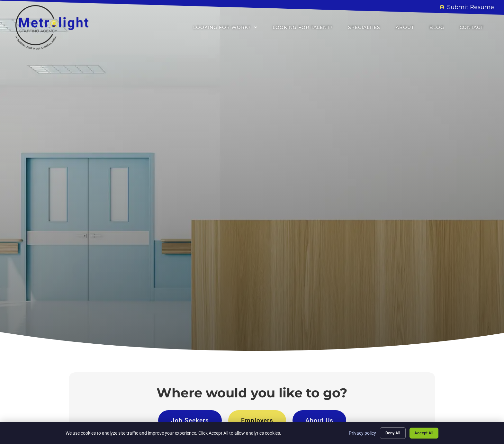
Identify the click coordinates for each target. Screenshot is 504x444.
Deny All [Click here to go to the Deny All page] (388, 432)
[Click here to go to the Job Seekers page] (190, 420)
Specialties (364, 27)
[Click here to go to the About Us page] (319, 420)
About (405, 27)
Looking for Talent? (303, 27)
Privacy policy (356, 432)
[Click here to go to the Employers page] (257, 420)
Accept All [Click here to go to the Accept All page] (422, 432)
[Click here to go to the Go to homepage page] (115, 216)
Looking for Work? (225, 27)
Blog (437, 27)
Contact (472, 27)
